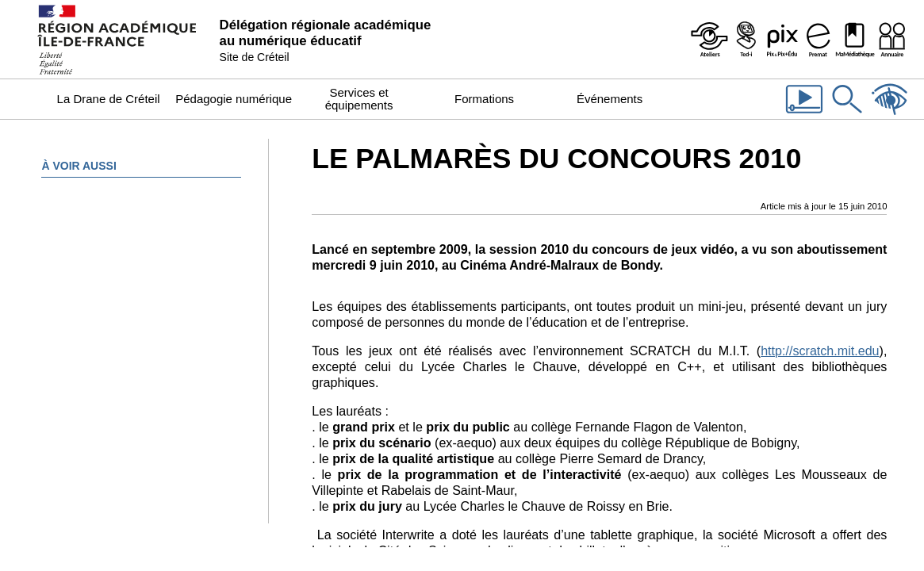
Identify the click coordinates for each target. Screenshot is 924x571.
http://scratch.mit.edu (820, 351)
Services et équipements (359, 99)
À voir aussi (79, 166)
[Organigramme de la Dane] (891, 40)
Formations (484, 99)
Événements (610, 99)
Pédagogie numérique (234, 99)
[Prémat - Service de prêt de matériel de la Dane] (819, 40)
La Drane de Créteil (109, 99)
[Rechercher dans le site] (847, 115)
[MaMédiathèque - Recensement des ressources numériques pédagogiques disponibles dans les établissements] (855, 40)
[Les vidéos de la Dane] (804, 115)
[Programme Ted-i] (746, 40)
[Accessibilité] (890, 115)
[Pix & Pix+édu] (782, 40)
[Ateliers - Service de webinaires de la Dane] (709, 40)
